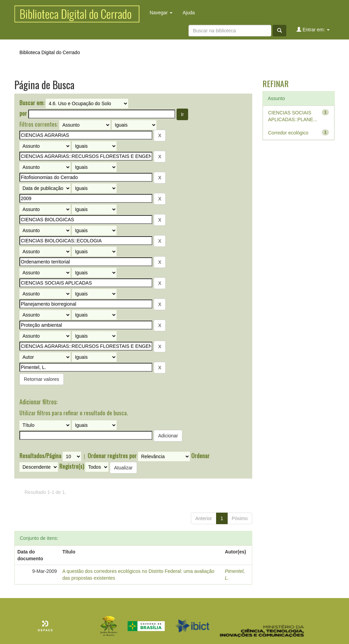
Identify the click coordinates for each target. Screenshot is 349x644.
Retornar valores (42, 379)
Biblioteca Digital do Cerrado (50, 52)
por (23, 113)
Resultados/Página (40, 456)
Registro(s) (72, 466)
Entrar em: (313, 29)
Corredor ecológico (288, 133)
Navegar (161, 13)
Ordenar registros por (112, 456)
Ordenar (200, 456)
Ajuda (189, 13)
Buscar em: (32, 103)
